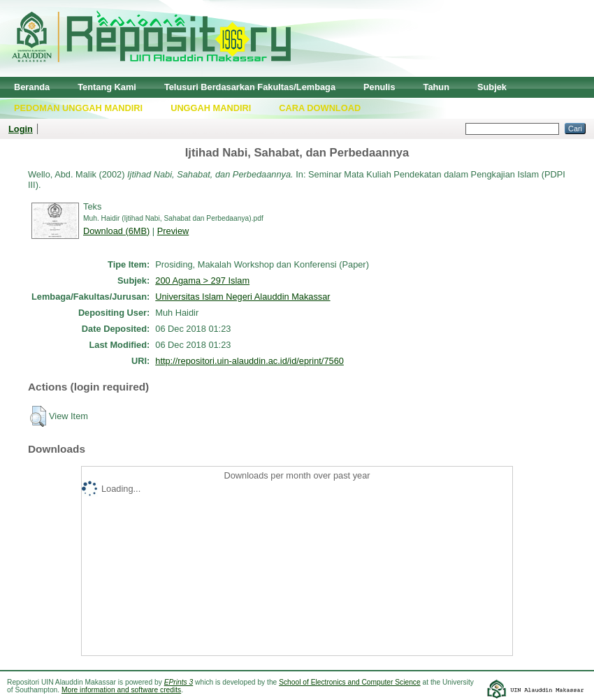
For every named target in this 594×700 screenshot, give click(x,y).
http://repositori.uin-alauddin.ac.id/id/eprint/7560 (249, 361)
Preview (173, 231)
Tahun (436, 87)
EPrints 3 (179, 682)
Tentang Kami (107, 87)
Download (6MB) (116, 231)
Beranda (32, 87)
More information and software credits (121, 690)
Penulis (379, 87)
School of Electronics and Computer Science (350, 682)
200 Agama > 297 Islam (202, 280)
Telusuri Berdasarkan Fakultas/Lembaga (250, 87)
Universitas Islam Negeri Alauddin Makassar (242, 297)
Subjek (492, 87)
